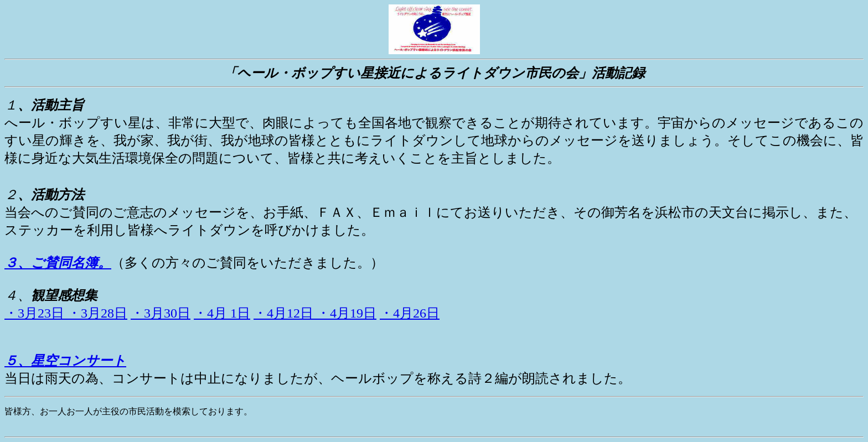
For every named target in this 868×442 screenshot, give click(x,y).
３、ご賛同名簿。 (58, 263)
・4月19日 (347, 313)
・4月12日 (285, 313)
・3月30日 (161, 313)
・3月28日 (97, 313)
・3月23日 (36, 313)
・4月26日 (410, 313)
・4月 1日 (222, 313)
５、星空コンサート (65, 361)
